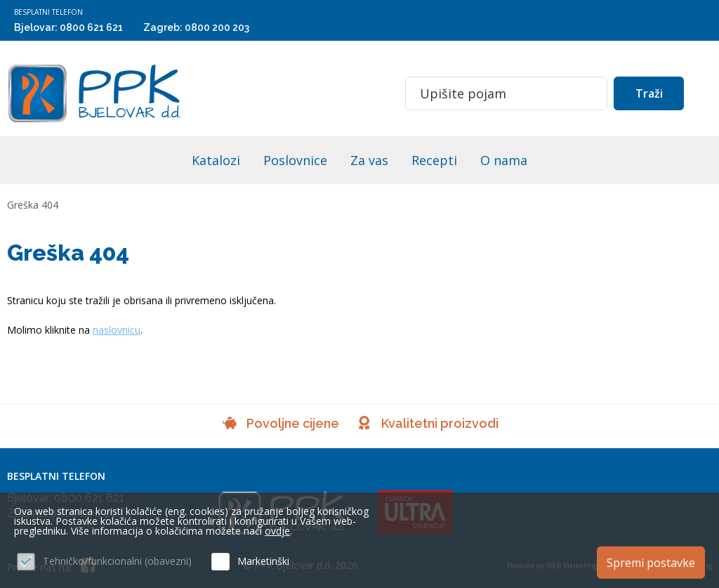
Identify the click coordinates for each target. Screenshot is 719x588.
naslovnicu (117, 330)
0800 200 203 (217, 27)
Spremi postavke (651, 562)
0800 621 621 (91, 27)
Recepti (434, 160)
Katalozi (216, 160)
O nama (504, 160)
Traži (649, 93)
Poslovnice (295, 160)
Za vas (369, 160)
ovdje (277, 531)
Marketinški (263, 561)
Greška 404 (33, 205)
